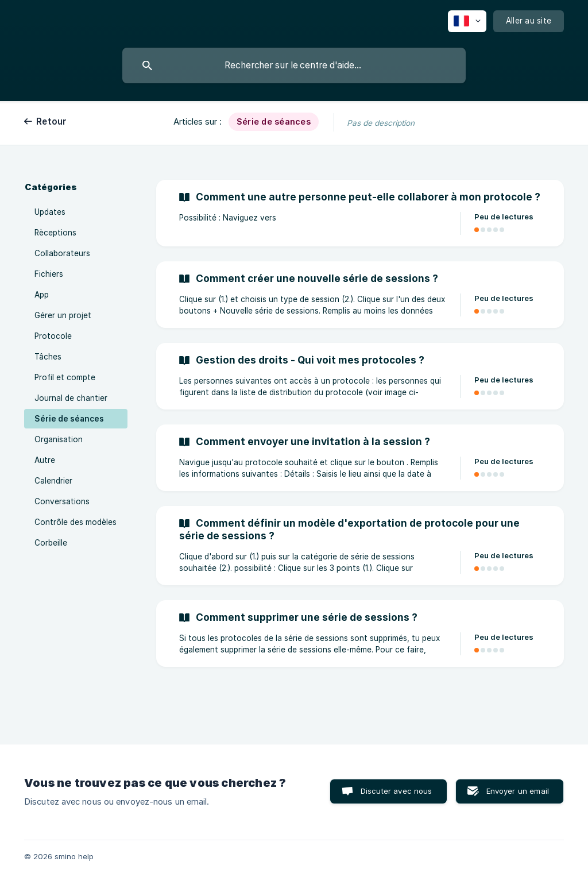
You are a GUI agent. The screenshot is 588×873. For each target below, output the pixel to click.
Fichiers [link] (49, 274)
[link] (360, 213)
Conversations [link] (62, 501)
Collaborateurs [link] (62, 253)
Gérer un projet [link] (63, 315)
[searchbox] (294, 65)
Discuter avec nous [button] (396, 791)
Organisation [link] (59, 439)
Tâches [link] (48, 357)
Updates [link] (50, 212)
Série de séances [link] (69, 419)
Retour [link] (52, 121)
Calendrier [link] (53, 481)
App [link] (42, 295)
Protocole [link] (53, 336)
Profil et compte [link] (65, 377)
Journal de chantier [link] (71, 398)
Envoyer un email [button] (518, 791)
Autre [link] (45, 460)
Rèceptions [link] (55, 233)
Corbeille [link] (51, 543)
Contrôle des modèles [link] (76, 522)
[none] (467, 21)
